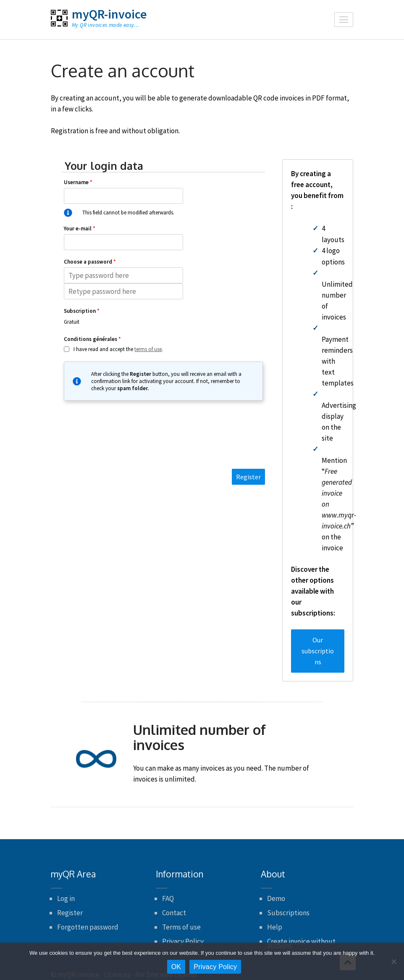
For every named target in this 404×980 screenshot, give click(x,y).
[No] (394, 962)
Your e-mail (80, 228)
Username (78, 182)
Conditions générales (92, 339)
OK (176, 967)
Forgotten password (88, 927)
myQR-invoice (109, 14)
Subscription (82, 311)
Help (275, 927)
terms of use (148, 349)
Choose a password (90, 262)
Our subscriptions (318, 651)
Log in (66, 898)
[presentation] (163, 442)
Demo (276, 898)
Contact (174, 913)
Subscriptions (288, 913)
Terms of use (181, 927)
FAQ (168, 898)
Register (70, 913)
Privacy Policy (183, 941)
